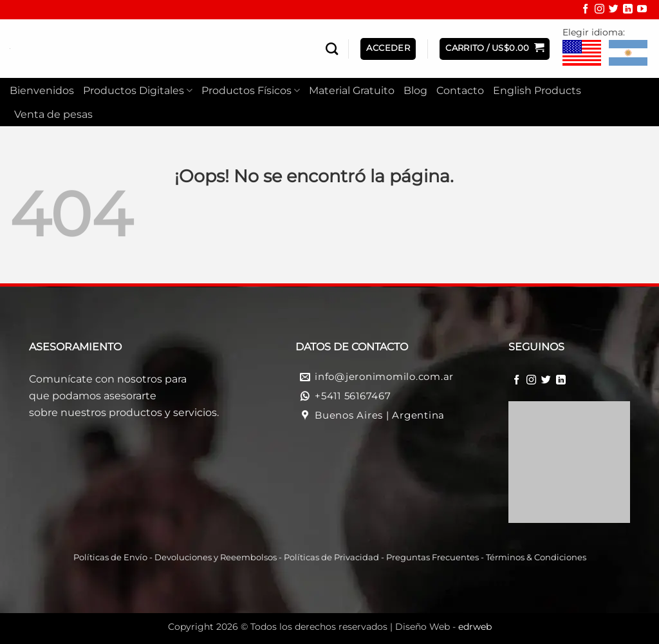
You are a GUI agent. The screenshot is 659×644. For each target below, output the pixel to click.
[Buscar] (332, 49)
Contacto (460, 90)
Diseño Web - (443, 627)
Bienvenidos (42, 90)
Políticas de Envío (110, 557)
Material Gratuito (352, 90)
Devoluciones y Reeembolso (214, 557)
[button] (495, 49)
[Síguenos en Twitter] (614, 10)
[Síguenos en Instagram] (599, 10)
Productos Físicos (251, 91)
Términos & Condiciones (536, 557)
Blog (415, 90)
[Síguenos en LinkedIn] (628, 10)
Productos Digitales (138, 91)
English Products (537, 90)
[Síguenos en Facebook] (585, 10)
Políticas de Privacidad (331, 557)
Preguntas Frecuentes (432, 557)
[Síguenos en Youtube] (642, 10)
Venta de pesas (53, 114)
